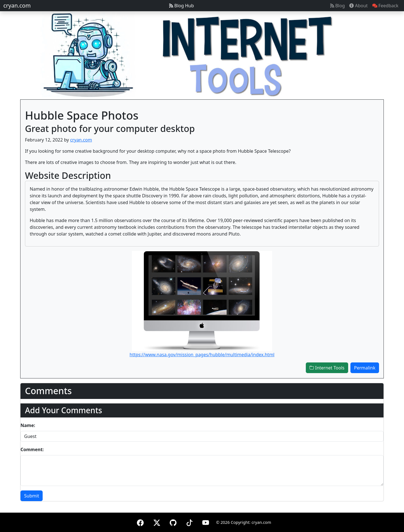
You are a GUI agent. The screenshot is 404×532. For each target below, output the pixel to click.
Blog (338, 6)
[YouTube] (206, 522)
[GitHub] (173, 522)
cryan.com (17, 5)
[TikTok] (189, 522)
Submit (32, 496)
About (359, 6)
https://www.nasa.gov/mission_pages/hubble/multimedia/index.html (202, 355)
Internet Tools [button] (327, 368)
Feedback (385, 6)
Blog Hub (182, 6)
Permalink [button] (365, 368)
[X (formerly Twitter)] (157, 522)
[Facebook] (140, 522)
